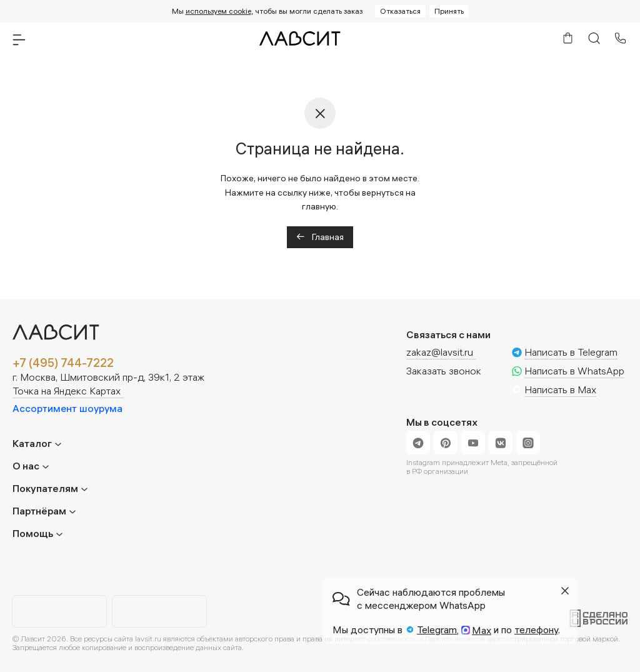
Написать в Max (560, 390)
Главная (320, 237)
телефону (536, 629)
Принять (449, 11)
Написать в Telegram (571, 353)
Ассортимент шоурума (67, 408)
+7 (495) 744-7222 (63, 363)
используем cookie (218, 11)
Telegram (437, 629)
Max (482, 630)
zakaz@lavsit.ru (440, 352)
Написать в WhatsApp (574, 371)
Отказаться (400, 11)
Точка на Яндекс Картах (67, 391)
